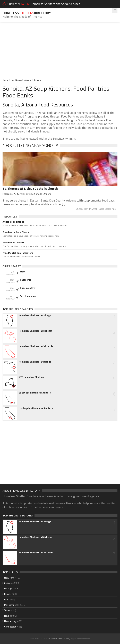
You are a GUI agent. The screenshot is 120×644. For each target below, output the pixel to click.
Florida (8, 594)
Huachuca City (28, 288)
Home (5, 80)
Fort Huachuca (28, 296)
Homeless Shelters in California (36, 346)
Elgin (23, 272)
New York (9, 578)
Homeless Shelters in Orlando (35, 362)
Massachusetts (12, 605)
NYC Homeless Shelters (31, 377)
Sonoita (38, 80)
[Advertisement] (60, 53)
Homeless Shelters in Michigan (36, 331)
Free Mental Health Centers (18, 253)
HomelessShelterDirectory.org (60, 639)
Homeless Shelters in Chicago (35, 315)
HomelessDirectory (27, 13)
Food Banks (16, 80)
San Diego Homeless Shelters (35, 393)
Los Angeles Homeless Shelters (36, 408)
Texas (7, 610)
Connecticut (10, 627)
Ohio (7, 599)
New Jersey (10, 621)
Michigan (9, 588)
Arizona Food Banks (13, 222)
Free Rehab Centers (13, 242)
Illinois (7, 616)
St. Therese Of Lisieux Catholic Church (30, 189)
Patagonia (26, 280)
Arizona (28, 80)
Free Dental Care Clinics (16, 232)
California (9, 583)
